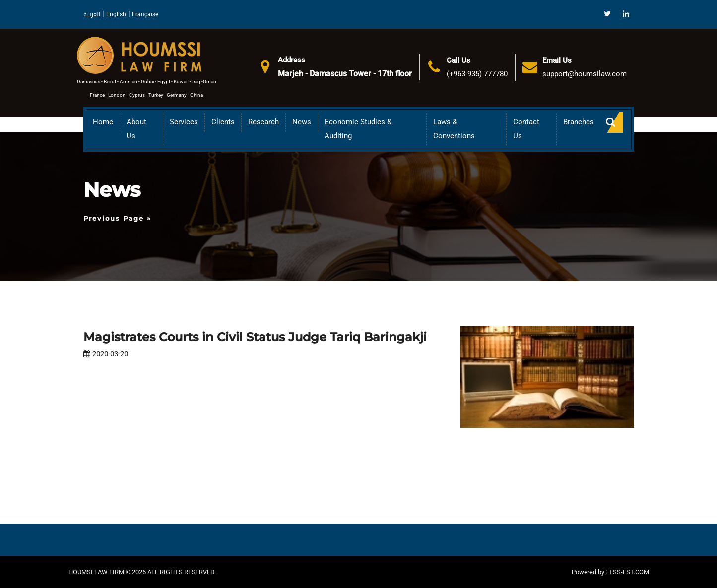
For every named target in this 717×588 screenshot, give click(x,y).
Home (103, 122)
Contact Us (526, 129)
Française (145, 14)
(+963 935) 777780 (477, 74)
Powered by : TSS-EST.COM (610, 572)
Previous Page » (117, 218)
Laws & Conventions (454, 129)
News (302, 122)
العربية (92, 14)
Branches (579, 122)
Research (263, 122)
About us (136, 129)
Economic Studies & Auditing (358, 129)
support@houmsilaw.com (585, 74)
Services (184, 122)
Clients (223, 122)
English (116, 14)
